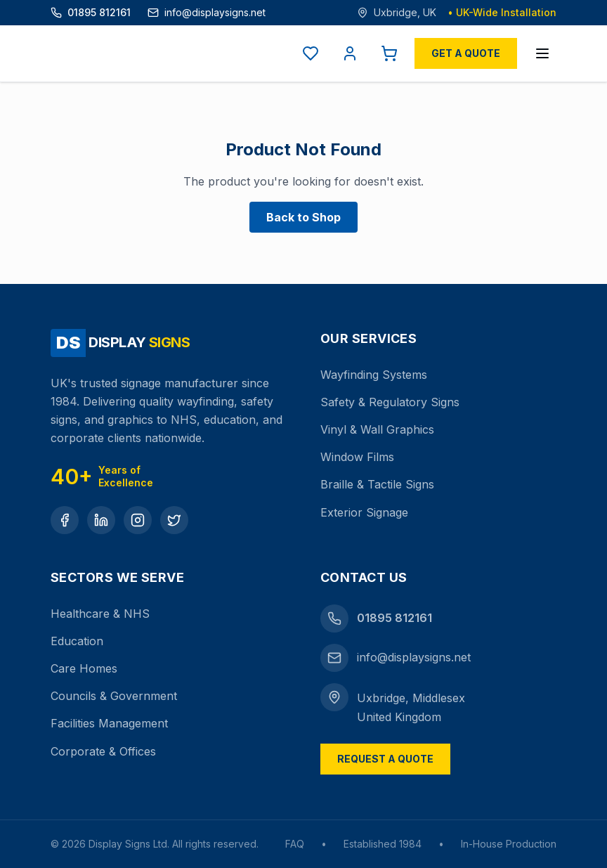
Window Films (357, 457)
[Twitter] (174, 520)
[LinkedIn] (101, 520)
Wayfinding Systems (374, 375)
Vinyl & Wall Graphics (377, 429)
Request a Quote (385, 759)
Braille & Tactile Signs (377, 484)
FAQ (295, 844)
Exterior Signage (364, 512)
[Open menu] (542, 53)
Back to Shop (303, 217)
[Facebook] (65, 520)
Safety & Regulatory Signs (390, 402)
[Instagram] (138, 520)
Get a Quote (466, 53)
